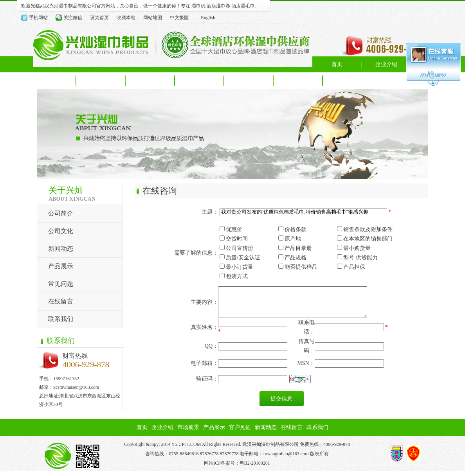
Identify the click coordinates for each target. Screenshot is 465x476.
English (208, 18)
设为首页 (99, 18)
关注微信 (73, 18)
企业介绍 (162, 432)
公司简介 (61, 213)
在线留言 (61, 301)
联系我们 (61, 319)
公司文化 (61, 231)
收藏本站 (126, 18)
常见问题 (61, 284)
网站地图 (153, 18)
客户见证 (240, 432)
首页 (142, 432)
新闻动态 (61, 249)
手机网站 (38, 18)
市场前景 (188, 432)
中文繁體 (179, 18)
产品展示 (61, 266)
